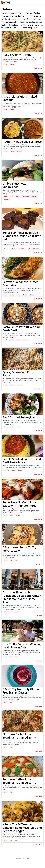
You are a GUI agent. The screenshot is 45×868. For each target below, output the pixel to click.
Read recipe (38, 68)
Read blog (38, 564)
